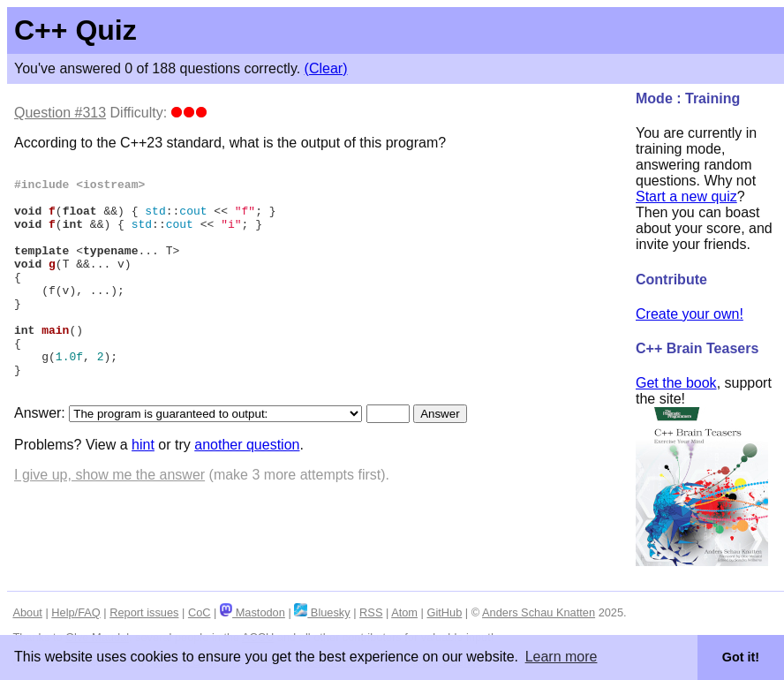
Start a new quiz (686, 196)
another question (247, 490)
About (27, 612)
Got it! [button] (741, 657)
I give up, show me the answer (109, 520)
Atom (404, 612)
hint (143, 490)
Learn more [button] (562, 657)
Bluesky (322, 612)
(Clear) (326, 68)
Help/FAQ (75, 612)
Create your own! (690, 314)
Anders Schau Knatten (539, 612)
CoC (200, 612)
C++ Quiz (75, 30)
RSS (371, 612)
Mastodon (253, 612)
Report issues (144, 612)
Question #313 (60, 113)
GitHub (444, 612)
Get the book (676, 383)
